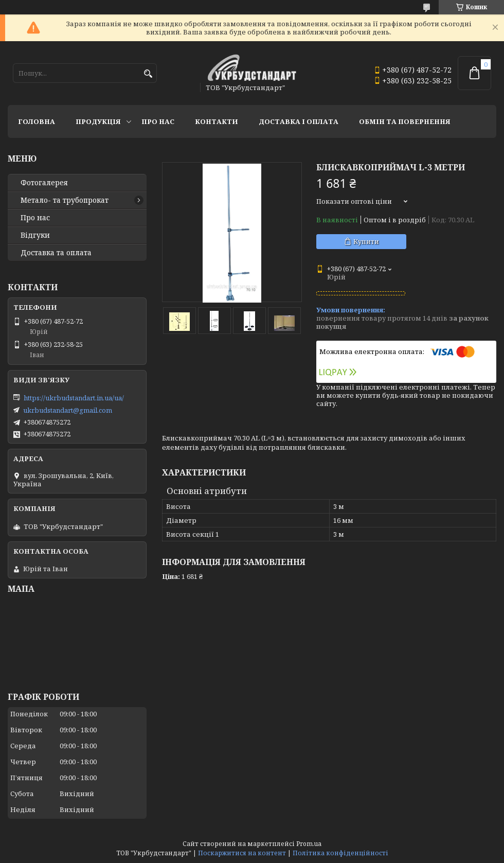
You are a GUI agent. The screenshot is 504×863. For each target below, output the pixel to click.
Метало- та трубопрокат (65, 200)
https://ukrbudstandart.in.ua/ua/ (74, 398)
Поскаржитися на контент (242, 853)
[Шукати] (148, 74)
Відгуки (35, 235)
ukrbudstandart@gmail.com (68, 410)
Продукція (98, 121)
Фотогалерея (44, 183)
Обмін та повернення (405, 121)
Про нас (158, 121)
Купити (366, 241)
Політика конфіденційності (340, 853)
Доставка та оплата (56, 253)
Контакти (217, 121)
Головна (37, 121)
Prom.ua (309, 844)
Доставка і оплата (299, 121)
